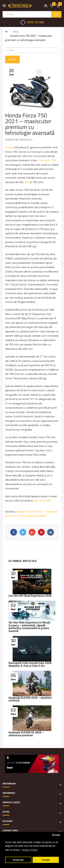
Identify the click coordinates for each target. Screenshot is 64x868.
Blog (16, 32)
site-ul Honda (42, 501)
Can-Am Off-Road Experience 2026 (30, 596)
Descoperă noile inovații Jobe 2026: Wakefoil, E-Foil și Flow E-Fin (30, 664)
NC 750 (51, 160)
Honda (9, 147)
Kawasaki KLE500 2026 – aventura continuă (30, 699)
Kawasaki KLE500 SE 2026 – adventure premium (26, 734)
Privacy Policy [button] (30, 850)
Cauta (12, 59)
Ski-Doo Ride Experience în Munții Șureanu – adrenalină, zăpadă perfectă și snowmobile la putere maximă (29, 627)
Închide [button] (56, 835)
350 (27, 182)
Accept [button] (46, 860)
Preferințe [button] (18, 860)
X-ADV (42, 160)
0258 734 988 (35, 22)
